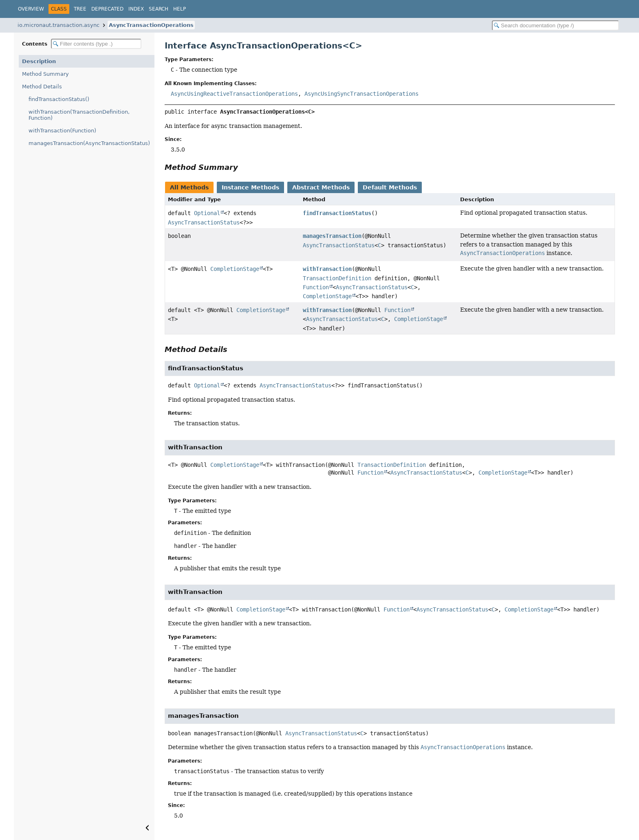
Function (316, 287)
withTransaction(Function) (62, 131)
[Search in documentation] (555, 25)
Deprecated (107, 9)
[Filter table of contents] (96, 44)
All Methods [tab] (189, 187)
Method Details (42, 87)
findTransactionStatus (337, 213)
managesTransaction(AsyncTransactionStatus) (89, 143)
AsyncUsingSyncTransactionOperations (361, 94)
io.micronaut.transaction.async (58, 25)
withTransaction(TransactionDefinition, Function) (79, 115)
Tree (80, 9)
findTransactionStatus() (59, 99)
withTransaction (327, 269)
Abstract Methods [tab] (321, 187)
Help (180, 9)
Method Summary (45, 74)
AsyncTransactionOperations (151, 25)
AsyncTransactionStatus (204, 222)
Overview (31, 9)
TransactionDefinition (337, 278)
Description (39, 61)
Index (136, 9)
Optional (207, 213)
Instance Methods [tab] (250, 187)
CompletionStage (235, 269)
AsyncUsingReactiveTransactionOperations (234, 94)
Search (159, 9)
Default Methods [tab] (390, 187)
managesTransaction (332, 236)
